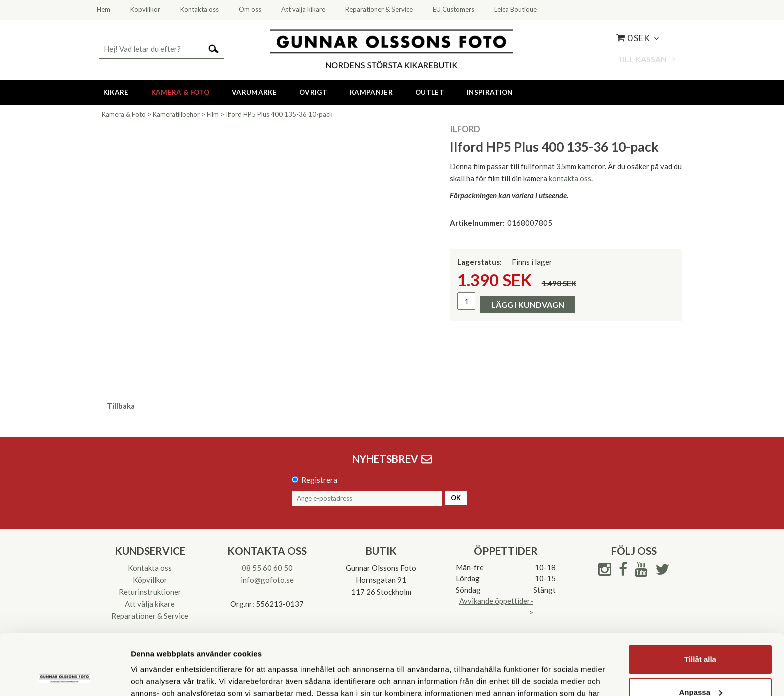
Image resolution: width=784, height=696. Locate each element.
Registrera (319, 480)
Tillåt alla (700, 603)
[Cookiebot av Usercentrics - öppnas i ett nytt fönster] (65, 676)
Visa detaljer (153, 676)
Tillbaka (121, 406)
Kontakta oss (150, 568)
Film (213, 114)
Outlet (430, 92)
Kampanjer (371, 92)
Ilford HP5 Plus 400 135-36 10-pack (279, 114)
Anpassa (701, 635)
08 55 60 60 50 (267, 568)
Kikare (116, 92)
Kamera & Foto (180, 92)
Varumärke (254, 92)
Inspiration (490, 92)
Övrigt (313, 92)
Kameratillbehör (176, 114)
